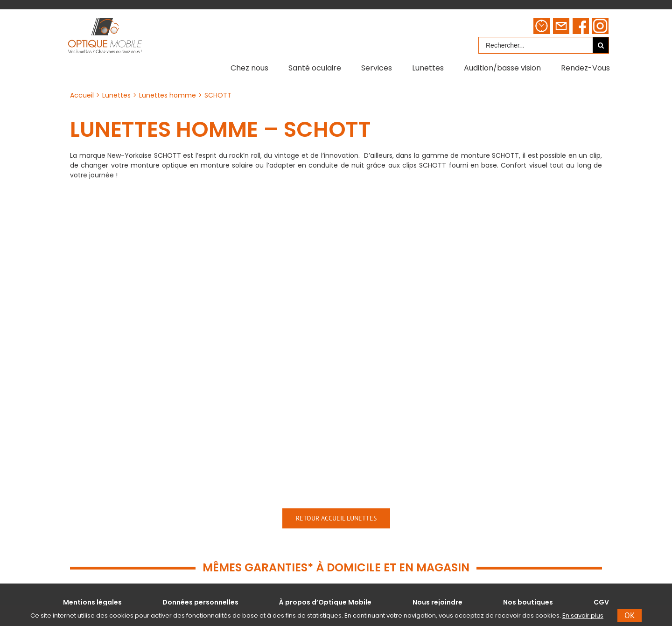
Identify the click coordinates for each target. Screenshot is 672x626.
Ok (630, 615)
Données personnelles (200, 602)
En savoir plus (583, 615)
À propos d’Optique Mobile (325, 602)
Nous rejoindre (437, 602)
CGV (601, 602)
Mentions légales (92, 602)
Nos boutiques (528, 602)
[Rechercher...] (536, 45)
